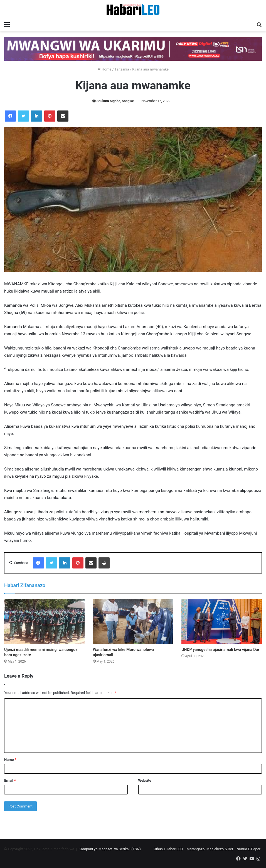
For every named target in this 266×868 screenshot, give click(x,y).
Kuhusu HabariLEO (168, 849)
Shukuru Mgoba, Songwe (115, 101)
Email (10, 780)
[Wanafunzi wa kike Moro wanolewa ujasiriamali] (133, 622)
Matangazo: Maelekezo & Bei (210, 849)
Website (145, 780)
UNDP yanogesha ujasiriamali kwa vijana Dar (220, 650)
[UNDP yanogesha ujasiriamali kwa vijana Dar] (222, 622)
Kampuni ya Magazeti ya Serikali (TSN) (110, 849)
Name (10, 760)
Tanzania (122, 69)
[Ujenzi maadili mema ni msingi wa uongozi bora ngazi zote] (44, 622)
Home (104, 69)
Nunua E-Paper (248, 849)
